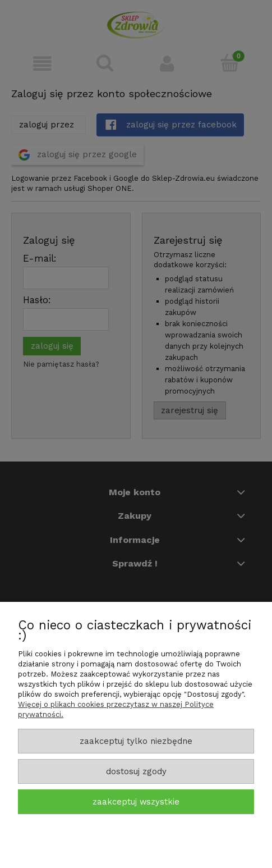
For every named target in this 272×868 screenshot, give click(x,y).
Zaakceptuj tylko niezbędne (136, 741)
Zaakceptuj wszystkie (136, 802)
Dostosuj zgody (136, 771)
